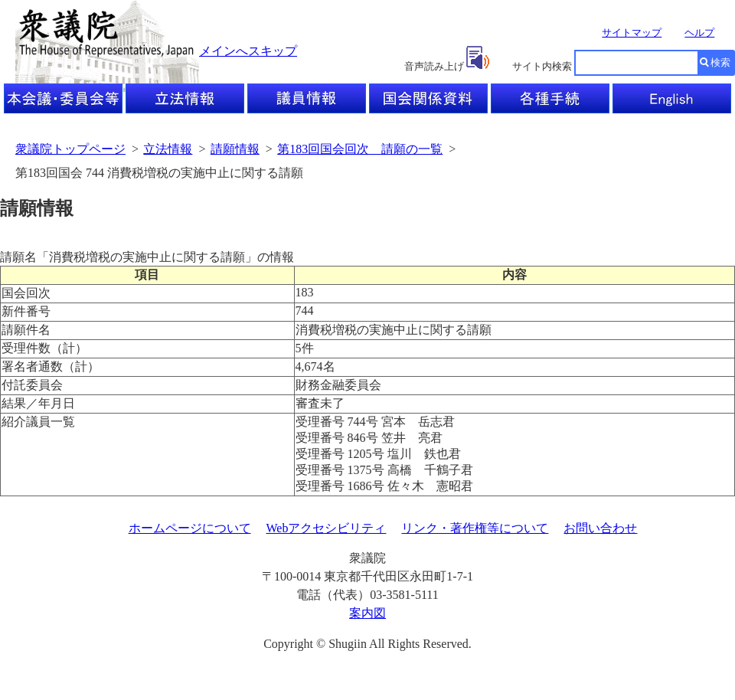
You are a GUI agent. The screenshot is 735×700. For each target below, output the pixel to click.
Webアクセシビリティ (327, 528)
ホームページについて (190, 528)
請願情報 (235, 149)
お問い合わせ (600, 528)
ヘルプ (699, 33)
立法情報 (168, 149)
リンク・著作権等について (475, 528)
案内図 (367, 613)
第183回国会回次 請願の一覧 (360, 149)
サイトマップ (632, 33)
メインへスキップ (248, 51)
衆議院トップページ (70, 149)
